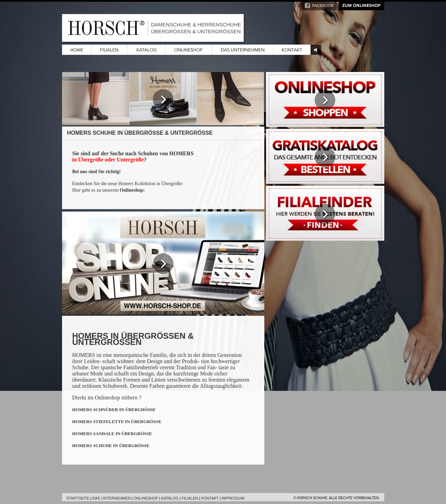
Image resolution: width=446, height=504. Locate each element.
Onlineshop (146, 498)
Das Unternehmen (111, 498)
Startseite (78, 498)
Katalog (170, 498)
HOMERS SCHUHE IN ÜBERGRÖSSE (111, 446)
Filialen (190, 498)
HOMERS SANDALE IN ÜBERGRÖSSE (112, 434)
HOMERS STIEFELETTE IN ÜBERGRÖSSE (117, 422)
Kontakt (210, 498)
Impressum (233, 498)
